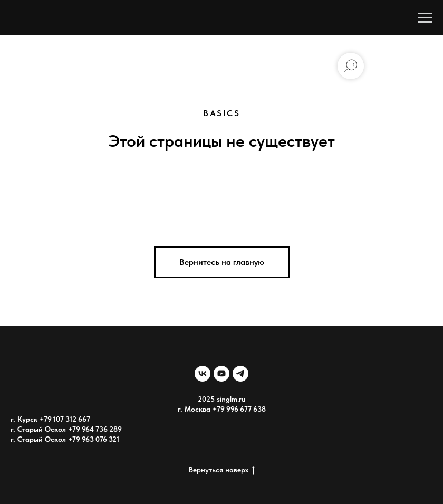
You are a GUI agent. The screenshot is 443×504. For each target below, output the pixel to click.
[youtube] (221, 374)
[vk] (203, 374)
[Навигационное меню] (425, 18)
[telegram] (240, 374)
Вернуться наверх (222, 470)
